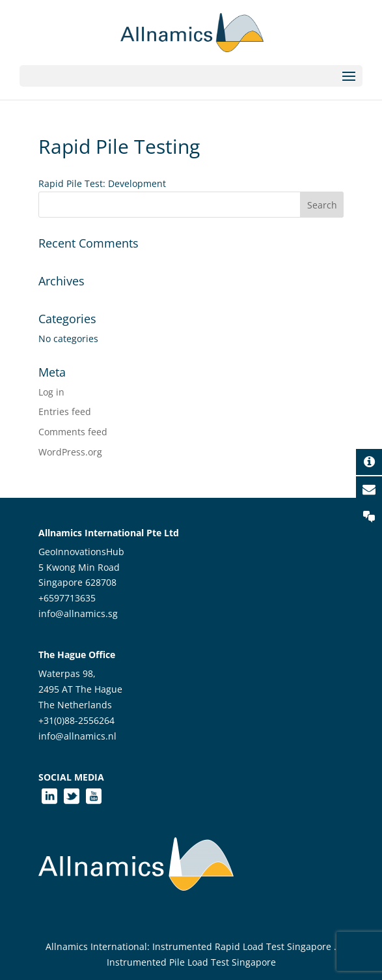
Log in (51, 392)
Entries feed (65, 411)
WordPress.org (70, 452)
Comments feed (73, 432)
